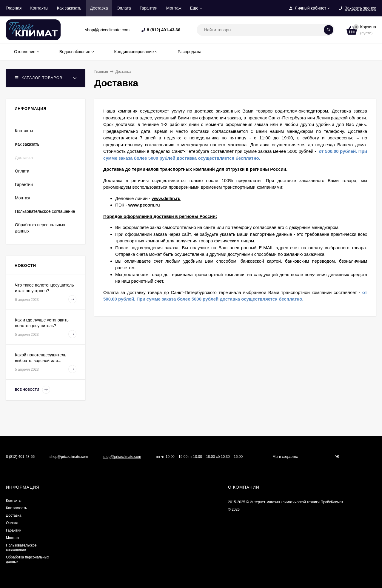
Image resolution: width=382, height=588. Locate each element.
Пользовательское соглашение (45, 211)
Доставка (99, 8)
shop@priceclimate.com (122, 457)
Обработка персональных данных (40, 228)
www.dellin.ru (166, 198)
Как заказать (69, 8)
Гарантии (149, 8)
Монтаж (174, 8)
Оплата (124, 8)
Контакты (39, 8)
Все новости (33, 390)
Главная (14, 8)
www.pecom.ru (144, 205)
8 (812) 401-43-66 (164, 30)
